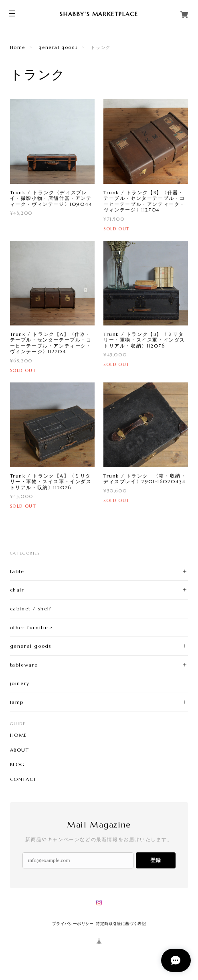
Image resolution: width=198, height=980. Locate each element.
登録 (156, 860)
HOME (19, 735)
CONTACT (23, 779)
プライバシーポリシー (73, 924)
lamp (17, 702)
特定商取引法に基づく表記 (121, 924)
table (17, 571)
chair (17, 590)
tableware (24, 665)
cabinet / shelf (31, 609)
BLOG (17, 764)
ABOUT (20, 750)
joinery (20, 683)
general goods (58, 47)
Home (18, 47)
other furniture (31, 627)
